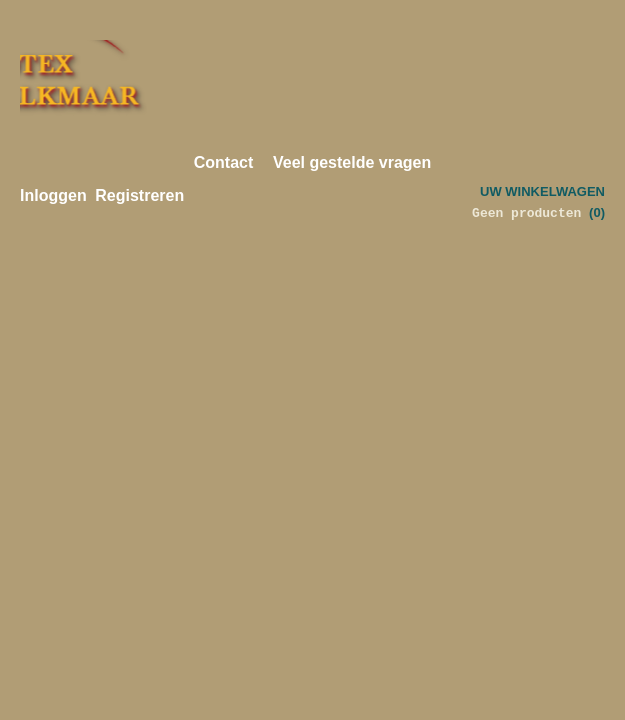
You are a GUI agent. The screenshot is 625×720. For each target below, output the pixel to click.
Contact (224, 162)
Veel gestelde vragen (352, 162)
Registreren (139, 195)
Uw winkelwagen (542, 191)
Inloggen (53, 195)
